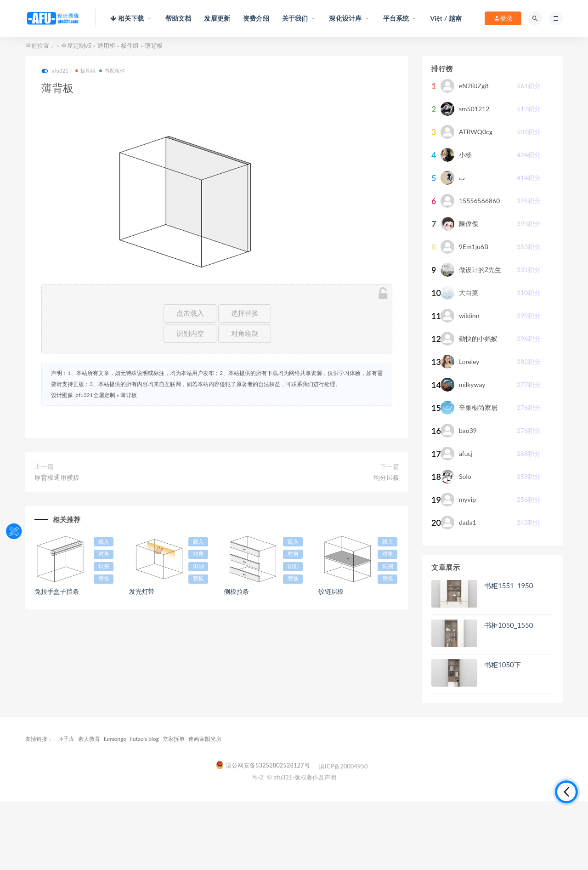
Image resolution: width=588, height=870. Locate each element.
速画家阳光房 (205, 739)
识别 (104, 566)
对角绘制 (245, 333)
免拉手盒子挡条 (57, 591)
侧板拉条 (236, 591)
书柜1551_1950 (509, 586)
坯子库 (66, 739)
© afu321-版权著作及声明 (302, 777)
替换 (104, 579)
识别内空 (190, 333)
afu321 (55, 71)
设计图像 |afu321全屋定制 (83, 395)
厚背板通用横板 (57, 477)
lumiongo (115, 739)
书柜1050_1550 (509, 625)
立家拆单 (174, 739)
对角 (104, 554)
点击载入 (190, 313)
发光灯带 (142, 591)
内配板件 (112, 71)
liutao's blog (144, 739)
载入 (104, 542)
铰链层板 (331, 591)
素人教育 (89, 739)
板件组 (130, 45)
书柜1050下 (503, 665)
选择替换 (245, 313)
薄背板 (129, 395)
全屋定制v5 (76, 45)
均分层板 (386, 477)
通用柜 (106, 45)
